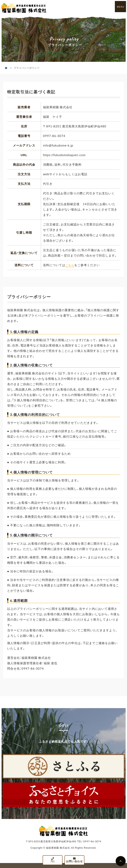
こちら (70, 265)
